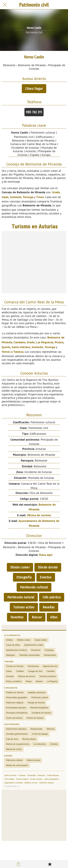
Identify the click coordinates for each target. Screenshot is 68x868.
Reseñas (49, 607)
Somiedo (16, 197)
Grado (56, 192)
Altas (54, 617)
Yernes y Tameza (13, 352)
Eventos (46, 577)
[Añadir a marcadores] (50, 864)
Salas (5, 197)
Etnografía (24, 577)
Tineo (40, 197)
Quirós (6, 347)
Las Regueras (45, 342)
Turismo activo (24, 607)
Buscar (37, 617)
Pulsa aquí (46, 555)
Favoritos (17, 617)
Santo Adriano (21, 347)
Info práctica (52, 597)
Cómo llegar (34, 89)
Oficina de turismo (39, 515)
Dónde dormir (48, 567)
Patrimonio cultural (34, 587)
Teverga (28, 197)
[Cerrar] (5, 5)
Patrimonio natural (21, 597)
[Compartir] (18, 864)
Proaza (59, 342)
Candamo (19, 342)
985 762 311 (34, 112)
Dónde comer (20, 567)
